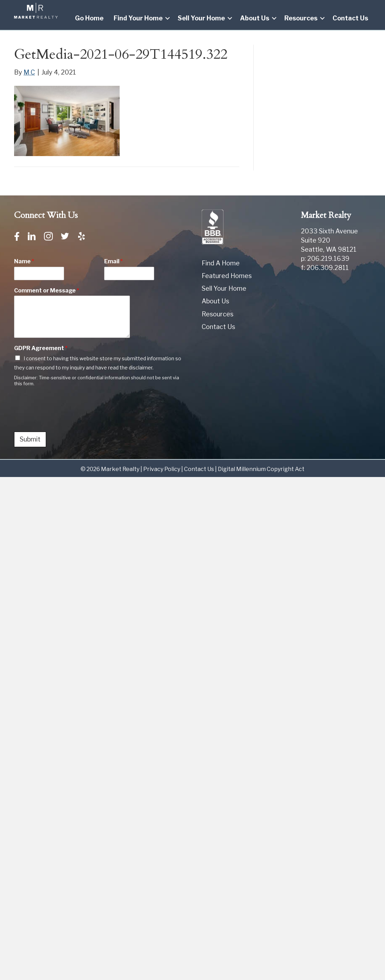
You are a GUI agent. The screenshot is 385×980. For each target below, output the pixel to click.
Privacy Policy (162, 469)
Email (113, 261)
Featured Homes (227, 276)
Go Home (89, 18)
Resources (301, 18)
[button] (168, 18)
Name (24, 261)
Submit (30, 439)
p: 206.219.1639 (325, 259)
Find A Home (221, 263)
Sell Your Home (201, 18)
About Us (255, 18)
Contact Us (350, 18)
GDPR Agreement (41, 348)
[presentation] (68, 420)
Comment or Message (47, 291)
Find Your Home (138, 18)
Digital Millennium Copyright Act (261, 469)
